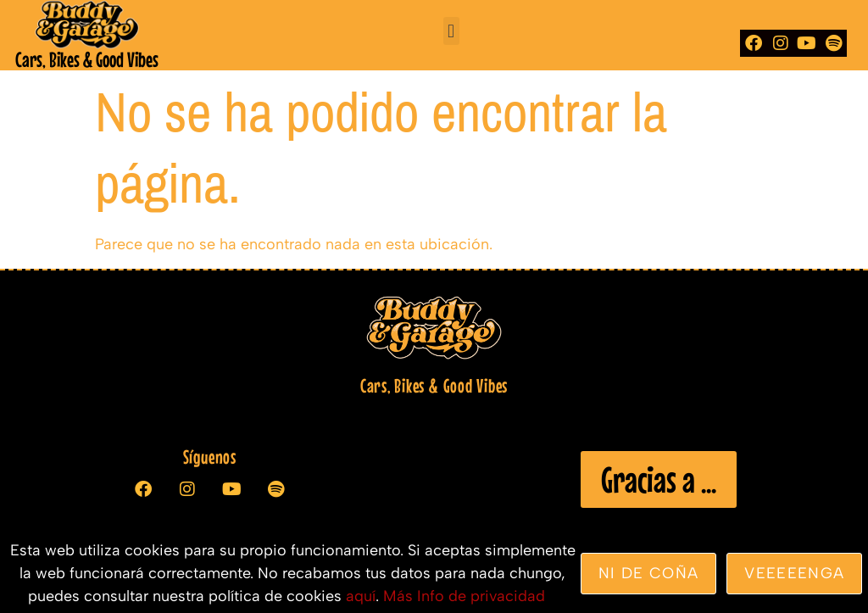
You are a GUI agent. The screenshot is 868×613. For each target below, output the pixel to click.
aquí (361, 596)
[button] (451, 31)
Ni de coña (649, 573)
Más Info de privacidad (464, 596)
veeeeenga (794, 573)
